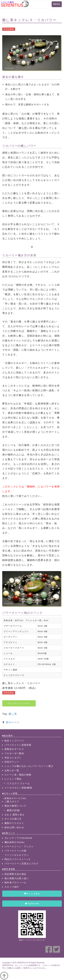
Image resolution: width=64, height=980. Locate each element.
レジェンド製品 (13, 779)
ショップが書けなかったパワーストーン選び (29, 766)
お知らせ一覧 (12, 770)
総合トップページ (14, 741)
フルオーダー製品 (14, 753)
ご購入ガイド (12, 801)
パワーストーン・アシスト (19, 846)
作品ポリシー (12, 762)
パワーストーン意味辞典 (18, 745)
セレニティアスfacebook (18, 838)
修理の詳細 (13, 810)
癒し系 (13, 714)
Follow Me (32, 904)
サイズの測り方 (13, 819)
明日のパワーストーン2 (17, 859)
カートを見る (32, 894)
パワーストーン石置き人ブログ (22, 864)
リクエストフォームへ (19, 703)
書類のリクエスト (14, 823)
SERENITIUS (22, 963)
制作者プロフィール (15, 882)
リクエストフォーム (18, 783)
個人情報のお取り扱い (17, 878)
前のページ (12, 722)
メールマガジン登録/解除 (18, 788)
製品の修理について (15, 806)
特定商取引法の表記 (15, 874)
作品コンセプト (13, 758)
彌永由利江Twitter (15, 842)
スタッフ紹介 (12, 887)
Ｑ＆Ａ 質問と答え (15, 815)
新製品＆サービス (14, 749)
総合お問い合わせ (14, 827)
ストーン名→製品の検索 (18, 775)
